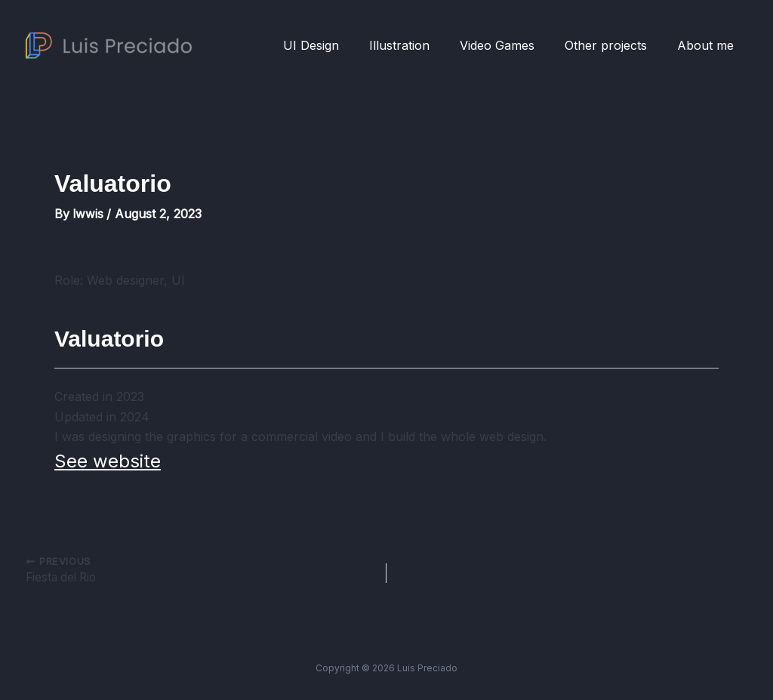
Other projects (615, 45)
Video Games (512, 45)
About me (708, 45)
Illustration (420, 45)
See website (108, 461)
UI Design (338, 45)
